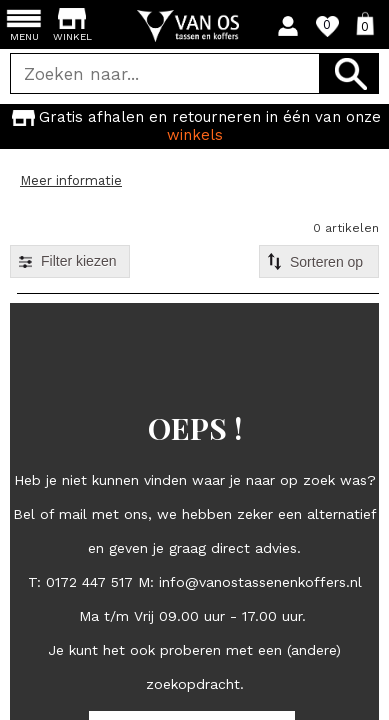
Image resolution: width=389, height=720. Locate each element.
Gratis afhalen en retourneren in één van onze (194, 125)
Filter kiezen (78, 261)
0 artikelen (346, 228)
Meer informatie (71, 180)
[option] (194, 126)
